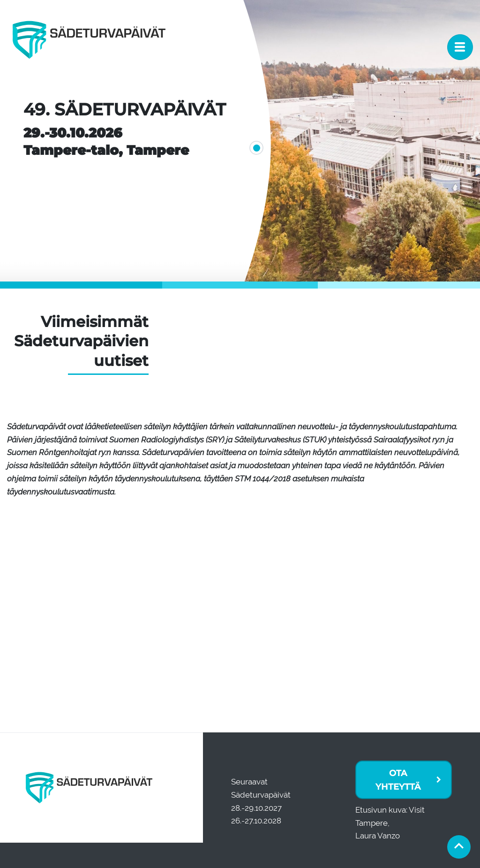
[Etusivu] (89, 47)
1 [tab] (254, 145)
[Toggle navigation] (460, 47)
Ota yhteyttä (398, 780)
